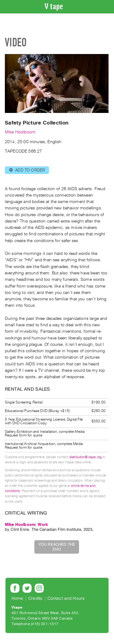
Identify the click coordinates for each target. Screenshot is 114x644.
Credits (35, 598)
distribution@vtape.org (86, 457)
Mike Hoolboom (20, 132)
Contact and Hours (66, 598)
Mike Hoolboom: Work (26, 525)
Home (17, 598)
